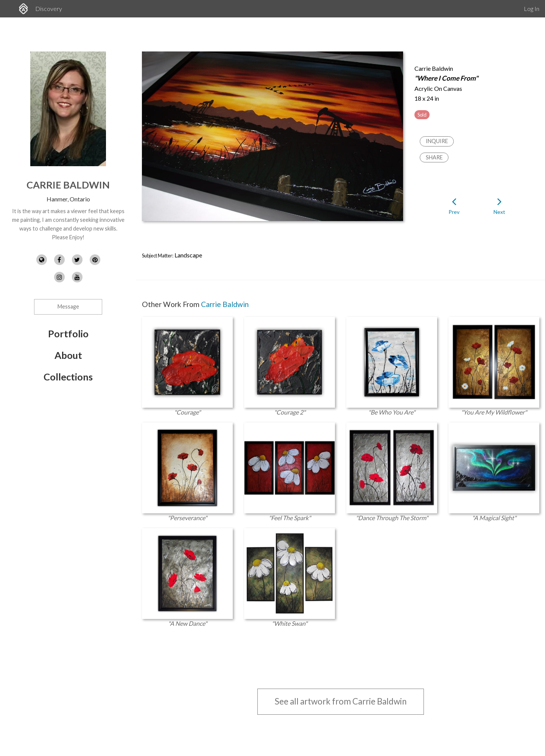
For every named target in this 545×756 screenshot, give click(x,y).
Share (434, 157)
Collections (68, 377)
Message (68, 306)
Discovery (49, 9)
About (68, 355)
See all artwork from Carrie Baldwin (341, 701)
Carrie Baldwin (68, 185)
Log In (532, 9)
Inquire (437, 141)
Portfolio (68, 334)
